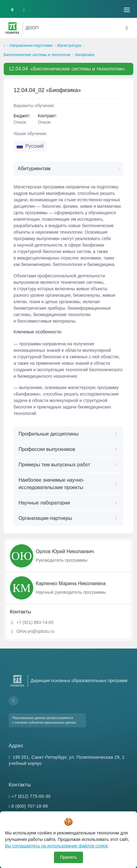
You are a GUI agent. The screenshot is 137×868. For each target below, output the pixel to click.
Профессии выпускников (47, 449)
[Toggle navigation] (127, 10)
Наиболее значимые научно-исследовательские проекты (51, 484)
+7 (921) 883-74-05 (35, 622)
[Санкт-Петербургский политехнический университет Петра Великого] (12, 28)
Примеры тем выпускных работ (54, 465)
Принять (69, 857)
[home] (4, 46)
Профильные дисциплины (48, 434)
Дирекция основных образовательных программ (79, 681)
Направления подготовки (31, 46)
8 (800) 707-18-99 (30, 806)
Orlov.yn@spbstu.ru (35, 631)
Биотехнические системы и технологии (37, 55)
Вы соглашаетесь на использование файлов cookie (56, 846)
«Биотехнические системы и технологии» (67, 69)
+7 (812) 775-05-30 (31, 796)
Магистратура (69, 46)
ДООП (32, 28)
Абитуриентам (34, 169)
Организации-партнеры (45, 518)
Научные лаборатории (44, 503)
